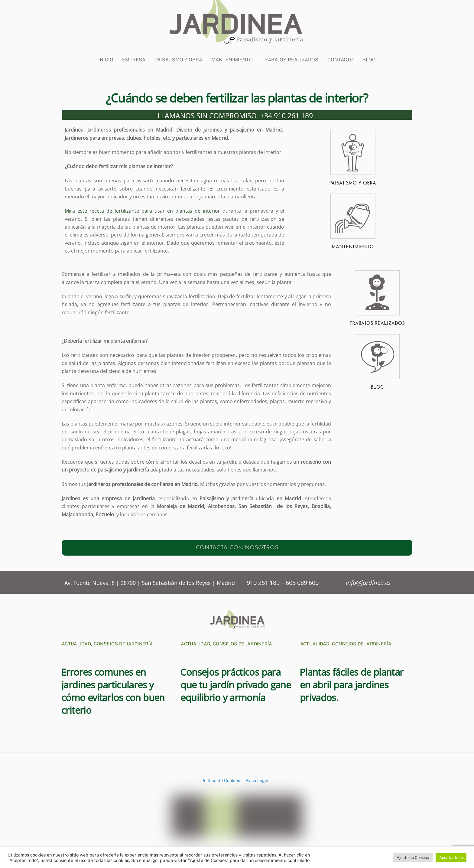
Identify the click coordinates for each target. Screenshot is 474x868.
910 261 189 (264, 581)
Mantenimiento (232, 55)
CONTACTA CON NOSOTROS (237, 546)
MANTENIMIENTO (353, 245)
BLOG (369, 55)
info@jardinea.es (368, 581)
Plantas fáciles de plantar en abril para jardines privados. (352, 683)
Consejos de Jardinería (123, 642)
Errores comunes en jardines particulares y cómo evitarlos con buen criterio (113, 689)
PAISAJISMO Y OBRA (353, 182)
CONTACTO (341, 55)
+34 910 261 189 (287, 114)
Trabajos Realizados (290, 55)
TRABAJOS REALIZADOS (377, 322)
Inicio (106, 55)
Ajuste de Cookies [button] (413, 858)
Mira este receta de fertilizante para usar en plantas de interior (142, 209)
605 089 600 (302, 581)
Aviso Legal (257, 779)
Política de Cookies (221, 779)
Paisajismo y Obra (178, 55)
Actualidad (76, 642)
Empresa (134, 55)
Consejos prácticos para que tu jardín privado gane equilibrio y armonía (235, 683)
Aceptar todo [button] (451, 858)
